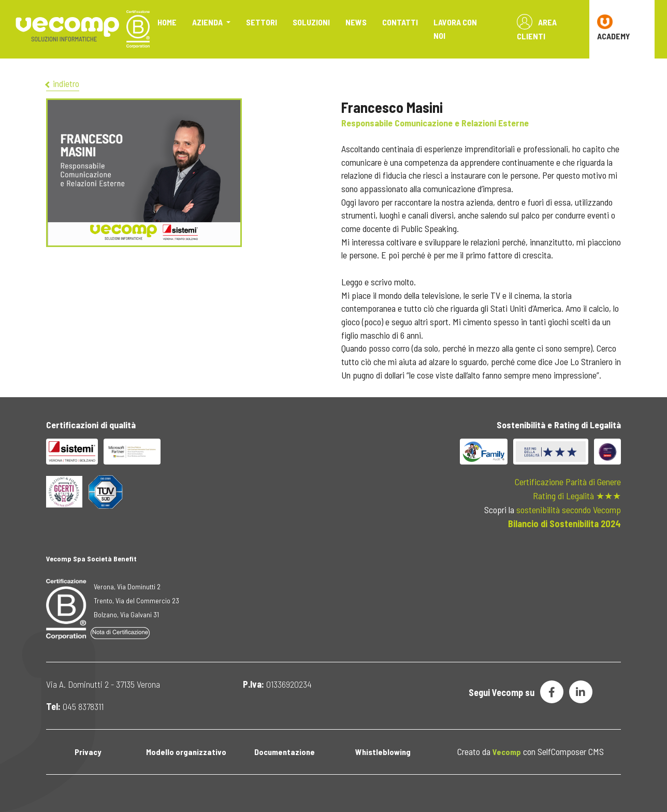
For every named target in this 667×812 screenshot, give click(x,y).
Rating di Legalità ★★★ (577, 496)
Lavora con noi (455, 29)
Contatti (400, 22)
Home (167, 22)
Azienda (208, 22)
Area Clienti (537, 27)
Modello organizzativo (186, 752)
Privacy (88, 752)
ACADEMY (614, 27)
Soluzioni (311, 22)
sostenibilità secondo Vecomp (569, 510)
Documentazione (285, 752)
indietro (63, 83)
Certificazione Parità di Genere (568, 482)
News (356, 22)
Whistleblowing (383, 752)
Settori (262, 22)
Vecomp (507, 752)
